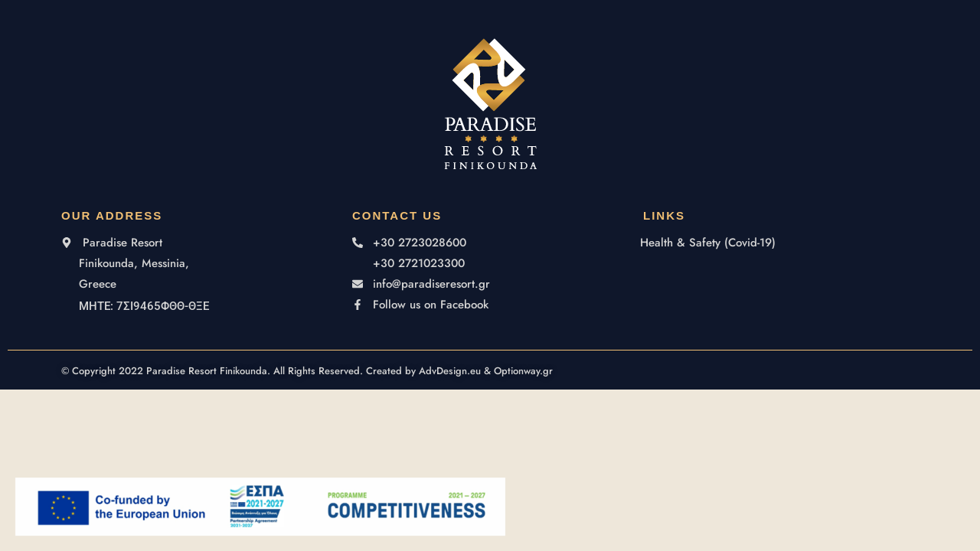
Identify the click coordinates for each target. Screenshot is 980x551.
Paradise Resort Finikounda (207, 371)
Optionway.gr (523, 371)
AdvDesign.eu (450, 371)
